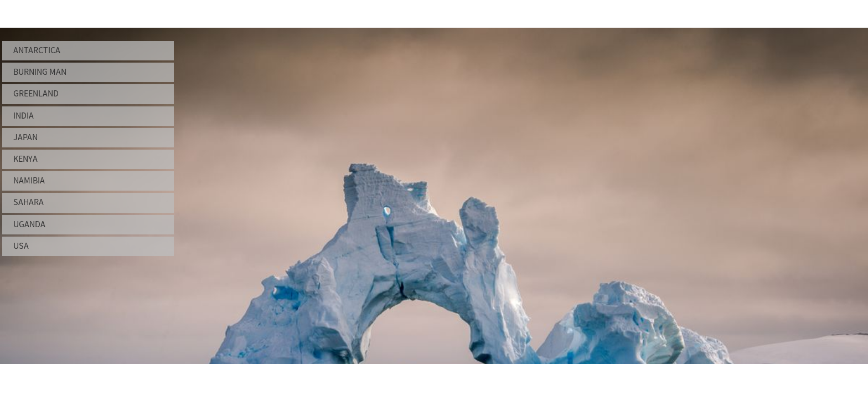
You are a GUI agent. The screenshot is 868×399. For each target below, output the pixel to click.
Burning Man (40, 72)
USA (21, 246)
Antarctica (37, 50)
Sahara (29, 202)
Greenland (36, 94)
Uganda (29, 224)
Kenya (25, 159)
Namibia (29, 181)
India (24, 116)
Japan (25, 137)
